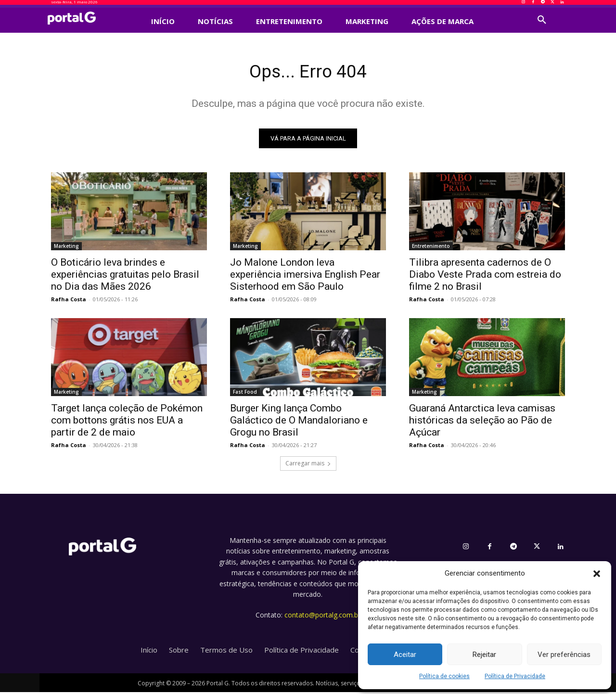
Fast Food (245, 394)
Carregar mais (308, 466)
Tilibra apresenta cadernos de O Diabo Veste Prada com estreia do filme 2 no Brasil (485, 277)
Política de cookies (444, 676)
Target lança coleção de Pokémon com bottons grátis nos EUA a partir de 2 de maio (127, 423)
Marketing (66, 248)
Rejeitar (484, 655)
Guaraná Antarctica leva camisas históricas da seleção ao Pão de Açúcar (482, 423)
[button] (597, 574)
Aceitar (405, 655)
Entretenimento (431, 248)
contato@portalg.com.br (322, 617)
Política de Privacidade (515, 676)
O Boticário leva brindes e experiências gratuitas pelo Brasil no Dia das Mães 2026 (125, 277)
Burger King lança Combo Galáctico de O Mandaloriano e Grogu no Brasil (299, 423)
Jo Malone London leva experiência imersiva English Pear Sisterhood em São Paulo (305, 277)
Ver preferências (564, 655)
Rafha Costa (69, 302)
